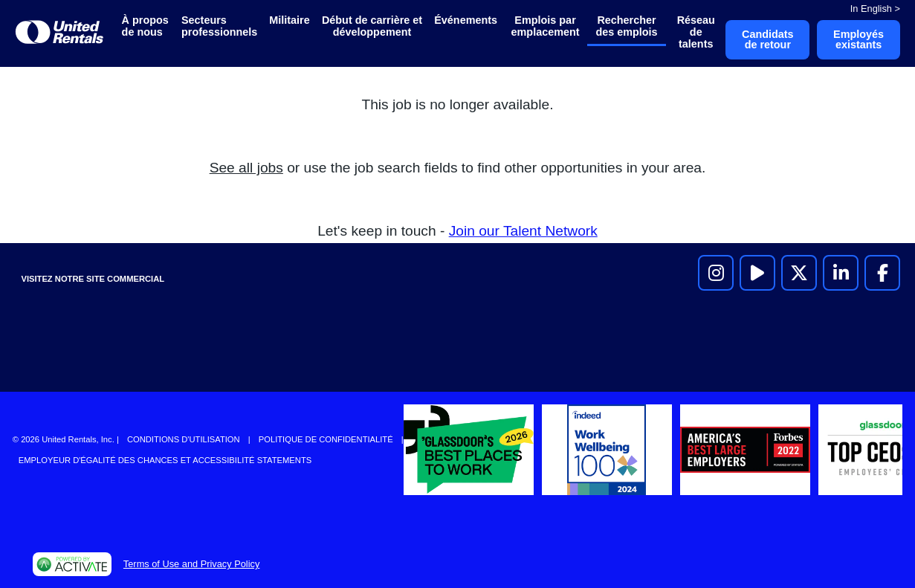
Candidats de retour (768, 39)
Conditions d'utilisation (184, 439)
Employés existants (859, 39)
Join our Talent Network (523, 231)
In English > (875, 9)
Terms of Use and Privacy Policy (191, 564)
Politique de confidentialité (326, 439)
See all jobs (246, 168)
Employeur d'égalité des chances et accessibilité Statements (165, 460)
